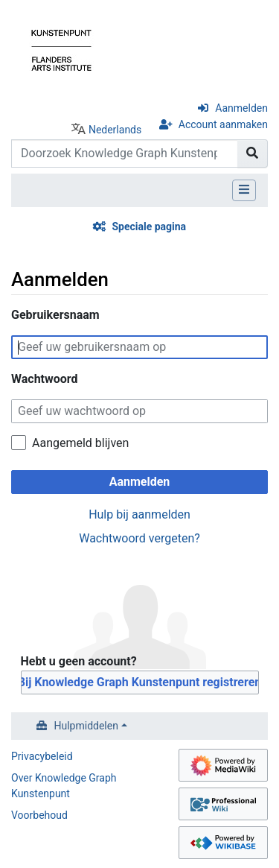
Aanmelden (241, 108)
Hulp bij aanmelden (139, 514)
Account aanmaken (223, 124)
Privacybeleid (42, 756)
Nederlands (115, 130)
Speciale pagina (149, 226)
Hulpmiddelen (86, 726)
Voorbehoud (39, 815)
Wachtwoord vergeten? (139, 538)
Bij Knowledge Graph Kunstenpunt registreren (140, 682)
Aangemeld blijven (80, 443)
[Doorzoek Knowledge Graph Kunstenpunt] (125, 153)
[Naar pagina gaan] (253, 153)
